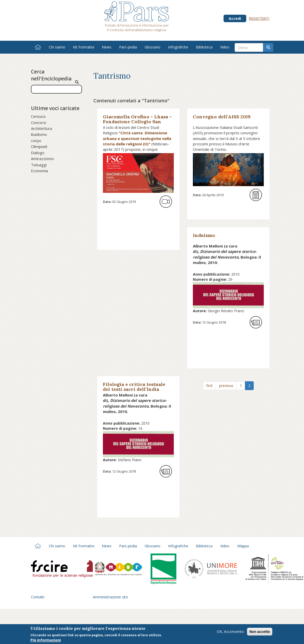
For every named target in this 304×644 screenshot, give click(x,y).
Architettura (42, 128)
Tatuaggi (39, 165)
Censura (38, 116)
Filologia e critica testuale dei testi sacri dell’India (134, 387)
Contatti (38, 597)
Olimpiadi (39, 146)
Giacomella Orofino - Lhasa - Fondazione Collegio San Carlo (137, 122)
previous (226, 386)
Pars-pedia (128, 47)
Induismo (204, 235)
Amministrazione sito (110, 597)
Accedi (235, 18)
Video (225, 47)
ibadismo (39, 134)
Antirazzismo (42, 159)
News (107, 47)
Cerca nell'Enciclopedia (51, 75)
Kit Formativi (84, 47)
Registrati (259, 18)
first (209, 386)
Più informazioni (46, 641)
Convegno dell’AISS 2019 (222, 117)
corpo (36, 141)
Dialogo (38, 153)
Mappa (243, 546)
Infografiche (178, 47)
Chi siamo (57, 47)
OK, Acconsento (230, 632)
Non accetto (260, 632)
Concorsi (39, 122)
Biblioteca (204, 47)
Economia (39, 171)
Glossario (153, 47)
